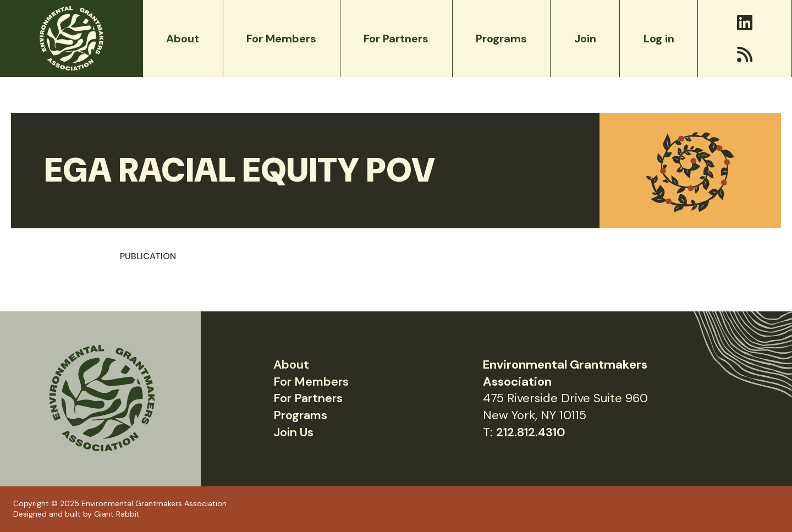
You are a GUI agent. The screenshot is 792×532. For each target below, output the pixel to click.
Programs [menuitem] (501, 39)
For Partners (308, 398)
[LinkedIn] (745, 23)
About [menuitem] (183, 39)
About (291, 364)
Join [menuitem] (585, 39)
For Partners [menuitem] (396, 39)
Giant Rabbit (117, 514)
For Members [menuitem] (281, 39)
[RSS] (745, 54)
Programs (300, 415)
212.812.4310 (531, 432)
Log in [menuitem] (659, 39)
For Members (311, 382)
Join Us (293, 432)
